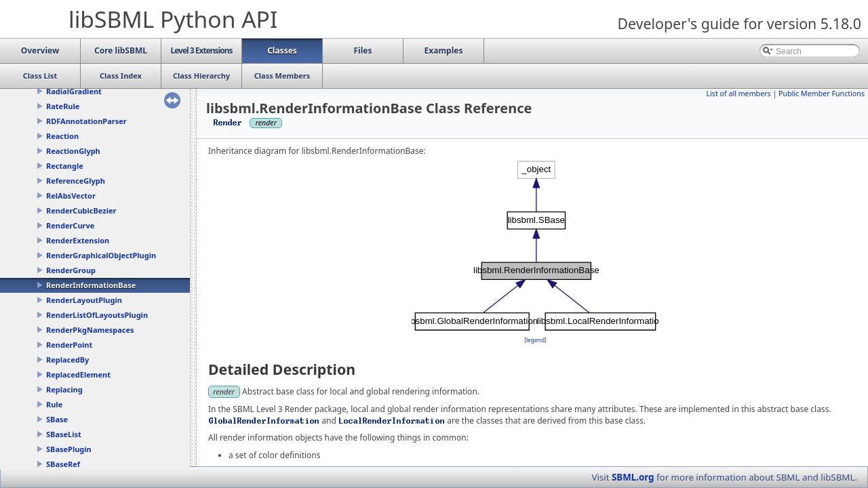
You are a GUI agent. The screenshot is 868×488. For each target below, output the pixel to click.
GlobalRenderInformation (264, 421)
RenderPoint (69, 345)
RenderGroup (71, 270)
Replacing (64, 389)
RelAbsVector (71, 196)
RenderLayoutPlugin (84, 300)
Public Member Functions (822, 94)
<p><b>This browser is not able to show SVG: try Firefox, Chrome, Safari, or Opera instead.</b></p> (536, 246)
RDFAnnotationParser (86, 121)
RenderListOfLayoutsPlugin (97, 315)
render (224, 391)
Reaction (62, 136)
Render (228, 122)
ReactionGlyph (73, 151)
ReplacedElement (78, 374)
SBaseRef (63, 464)
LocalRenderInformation (392, 421)
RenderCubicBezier (81, 210)
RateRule (63, 106)
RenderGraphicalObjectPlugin (101, 255)
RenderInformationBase (91, 285)
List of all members (738, 94)
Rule (54, 404)
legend (535, 340)
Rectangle (65, 166)
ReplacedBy (67, 360)
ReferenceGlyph (76, 181)
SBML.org (633, 477)
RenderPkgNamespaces (90, 330)
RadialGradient (74, 91)
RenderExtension (78, 240)
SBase (57, 419)
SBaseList (64, 434)
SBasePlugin (69, 449)
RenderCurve (70, 225)
